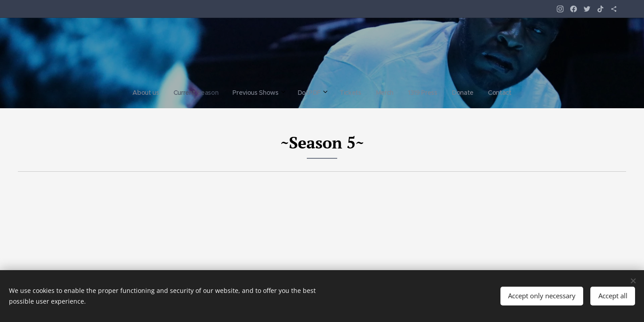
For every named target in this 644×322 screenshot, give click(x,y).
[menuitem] (264, 93)
